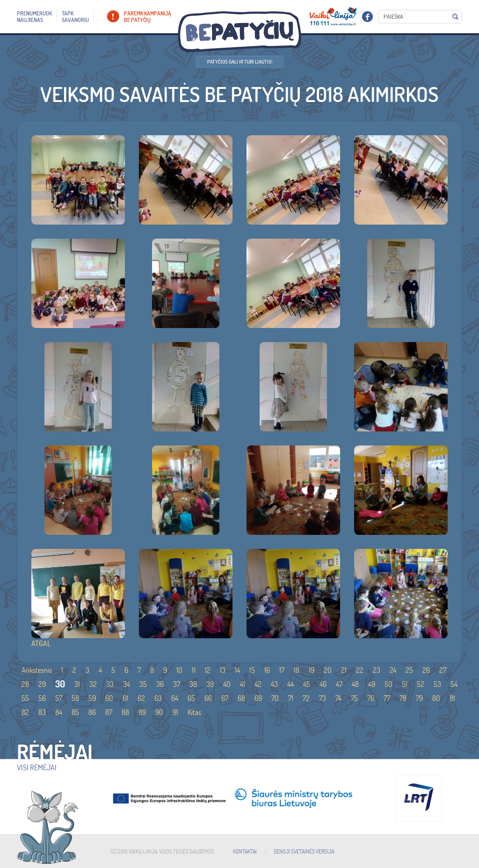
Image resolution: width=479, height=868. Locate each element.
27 (443, 670)
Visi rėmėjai (37, 767)
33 (110, 684)
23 (377, 670)
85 (75, 712)
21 (344, 670)
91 (175, 712)
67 (225, 698)
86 (92, 712)
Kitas (194, 712)
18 (297, 670)
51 (405, 684)
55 (25, 698)
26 (426, 670)
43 (274, 684)
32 (93, 684)
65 (191, 698)
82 (25, 712)
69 (258, 698)
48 (355, 684)
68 (241, 698)
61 (125, 698)
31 (77, 684)
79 (419, 698)
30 (60, 684)
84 (59, 712)
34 (127, 684)
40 (227, 684)
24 (393, 670)
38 (193, 684)
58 (75, 698)
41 (243, 684)
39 (210, 684)
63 (158, 698)
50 (388, 684)
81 (452, 698)
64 (175, 698)
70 (275, 698)
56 (42, 698)
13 (223, 670)
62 (141, 698)
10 (179, 670)
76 (371, 698)
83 (42, 712)
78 (403, 698)
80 (436, 698)
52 (421, 684)
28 (25, 684)
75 (354, 698)
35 (143, 684)
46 (323, 684)
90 (159, 712)
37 (177, 684)
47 (339, 684)
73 (323, 698)
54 (454, 684)
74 (338, 698)
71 (291, 698)
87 (109, 712)
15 (252, 670)
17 (282, 670)
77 (387, 698)
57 (59, 698)
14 (237, 670)
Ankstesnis (37, 670)
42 (258, 684)
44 (290, 684)
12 (208, 670)
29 (42, 684)
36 (160, 684)
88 (125, 712)
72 (306, 698)
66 (208, 698)
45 (307, 684)
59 (92, 698)
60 (109, 698)
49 (372, 684)
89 (142, 712)
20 (328, 670)
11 (194, 670)
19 (312, 670)
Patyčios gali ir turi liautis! (240, 62)
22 (360, 670)
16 (267, 670)
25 (409, 670)
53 (437, 684)
